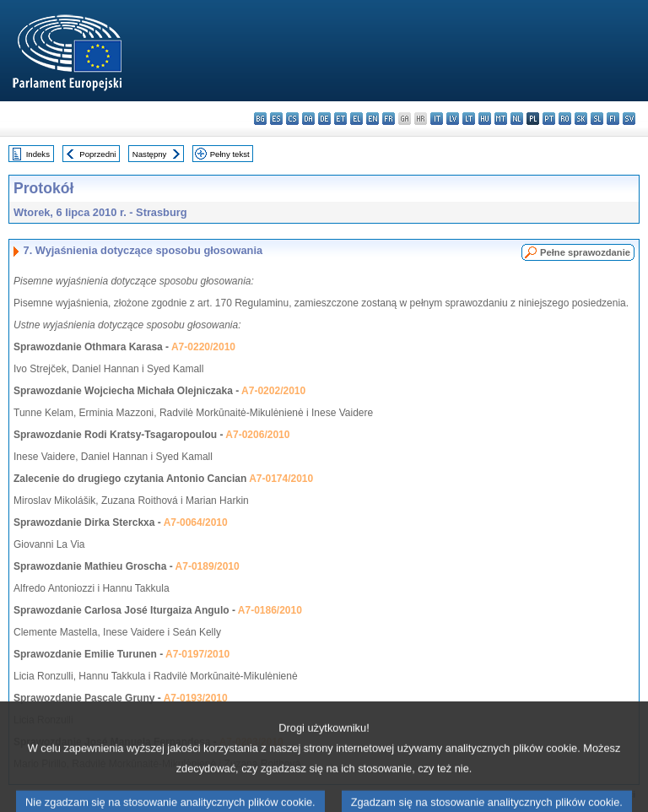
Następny (150, 154)
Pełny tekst (230, 154)
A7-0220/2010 (203, 347)
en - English (373, 119)
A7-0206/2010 (257, 435)
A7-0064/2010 (196, 522)
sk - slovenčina (581, 119)
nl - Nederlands (517, 119)
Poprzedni (97, 154)
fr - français (389, 119)
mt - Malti (501, 119)
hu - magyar (485, 119)
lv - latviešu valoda (453, 119)
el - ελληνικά (356, 119)
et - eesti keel (340, 119)
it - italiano (437, 119)
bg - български (260, 119)
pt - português (549, 119)
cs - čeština (292, 119)
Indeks (38, 154)
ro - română (565, 119)
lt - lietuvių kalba (469, 119)
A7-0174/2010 (281, 479)
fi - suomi (613, 119)
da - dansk (308, 119)
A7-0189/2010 (208, 566)
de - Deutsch (324, 119)
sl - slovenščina (597, 119)
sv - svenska (629, 119)
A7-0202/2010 (273, 391)
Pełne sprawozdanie (585, 252)
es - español (276, 119)
